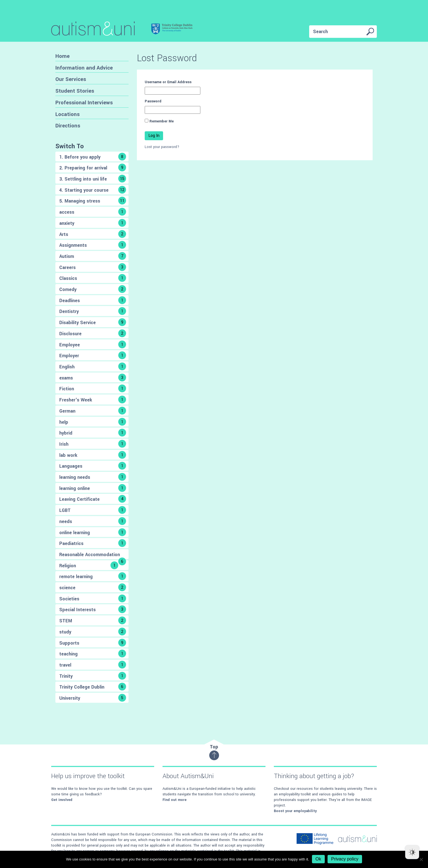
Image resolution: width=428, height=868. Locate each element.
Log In (154, 136)
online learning (93, 532)
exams (93, 378)
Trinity (93, 676)
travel (93, 665)
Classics (93, 278)
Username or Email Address (168, 82)
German (93, 411)
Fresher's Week (93, 400)
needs (93, 521)
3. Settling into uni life (93, 179)
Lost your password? (162, 147)
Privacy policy (345, 859)
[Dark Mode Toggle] (412, 852)
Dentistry (93, 311)
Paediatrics (93, 543)
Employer (93, 355)
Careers (93, 267)
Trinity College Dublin (93, 687)
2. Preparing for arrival (93, 167)
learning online (93, 488)
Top (214, 752)
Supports (93, 643)
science (93, 587)
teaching (93, 654)
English (93, 366)
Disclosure (93, 333)
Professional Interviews (84, 103)
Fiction (93, 388)
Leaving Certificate (93, 499)
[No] (421, 859)
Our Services (71, 79)
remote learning (93, 576)
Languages (93, 466)
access (93, 212)
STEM (93, 620)
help (93, 422)
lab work (93, 455)
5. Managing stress (93, 201)
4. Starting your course (93, 190)
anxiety (93, 223)
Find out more (174, 800)
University (93, 698)
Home (62, 56)
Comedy (93, 289)
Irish (93, 444)
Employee (93, 344)
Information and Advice (84, 68)
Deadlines (93, 300)
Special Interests (93, 609)
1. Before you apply (93, 157)
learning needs (93, 477)
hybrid (93, 433)
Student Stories (75, 91)
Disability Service (93, 322)
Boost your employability (295, 811)
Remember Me (162, 121)
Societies (93, 598)
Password (153, 101)
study (93, 632)
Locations (67, 114)
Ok (318, 859)
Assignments (93, 245)
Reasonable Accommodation (93, 555)
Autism (93, 256)
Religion (89, 565)
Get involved (62, 800)
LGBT (93, 510)
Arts (93, 234)
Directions (68, 126)
